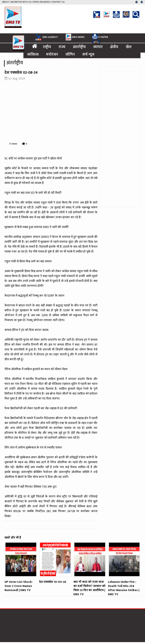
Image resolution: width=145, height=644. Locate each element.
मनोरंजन (52, 54)
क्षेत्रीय (114, 47)
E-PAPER (100, 37)
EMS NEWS (75, 37)
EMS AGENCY (46, 37)
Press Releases (41, 2)
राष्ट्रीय (47, 47)
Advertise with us (21, 2)
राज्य (62, 47)
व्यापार (98, 47)
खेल (129, 47)
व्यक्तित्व (33, 54)
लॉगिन (70, 54)
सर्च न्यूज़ (88, 54)
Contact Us (58, 2)
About (6, 2)
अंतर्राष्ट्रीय (79, 47)
